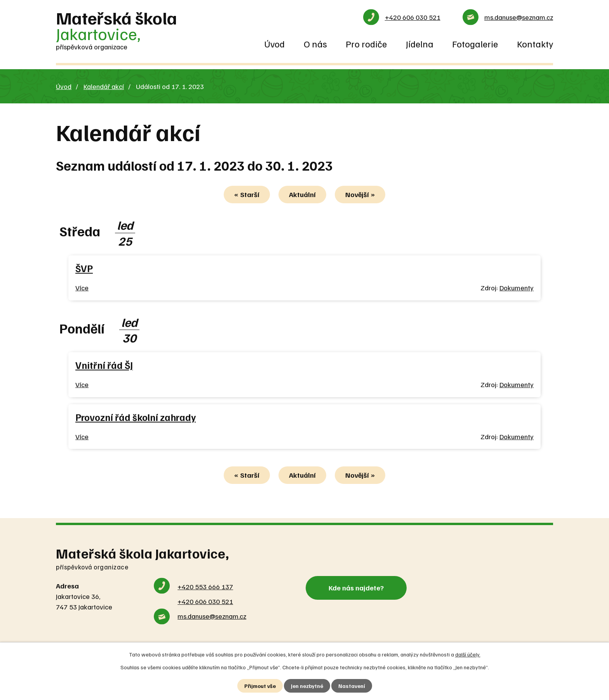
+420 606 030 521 (413, 17)
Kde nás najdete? (356, 588)
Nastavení (352, 686)
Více (82, 288)
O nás (315, 44)
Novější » (360, 194)
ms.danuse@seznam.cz (519, 17)
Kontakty (535, 44)
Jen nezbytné (307, 686)
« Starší (247, 194)
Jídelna (420, 44)
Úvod (274, 44)
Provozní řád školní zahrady (136, 417)
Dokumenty (517, 288)
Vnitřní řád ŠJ (104, 365)
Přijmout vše (260, 686)
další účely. (468, 654)
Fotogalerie (475, 44)
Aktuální (302, 194)
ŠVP (84, 268)
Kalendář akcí (104, 86)
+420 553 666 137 (205, 587)
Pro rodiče (366, 44)
